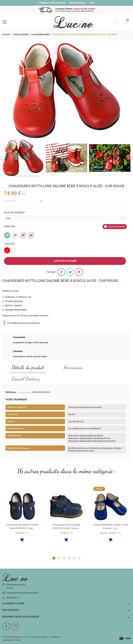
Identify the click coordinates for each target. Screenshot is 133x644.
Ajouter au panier (65, 261)
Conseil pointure (77, 3)
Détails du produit (28, 367)
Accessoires (73, 367)
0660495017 (13, 598)
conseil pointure (116, 227)
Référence (11, 392)
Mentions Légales (39, 637)
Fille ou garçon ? (15, 213)
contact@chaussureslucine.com (22, 593)
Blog (92, 3)
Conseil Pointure (26, 379)
